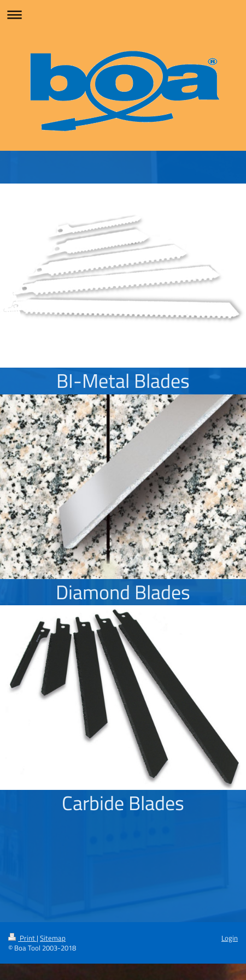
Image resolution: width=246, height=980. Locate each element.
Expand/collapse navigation (123, 14)
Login (230, 938)
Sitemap (53, 938)
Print (22, 938)
